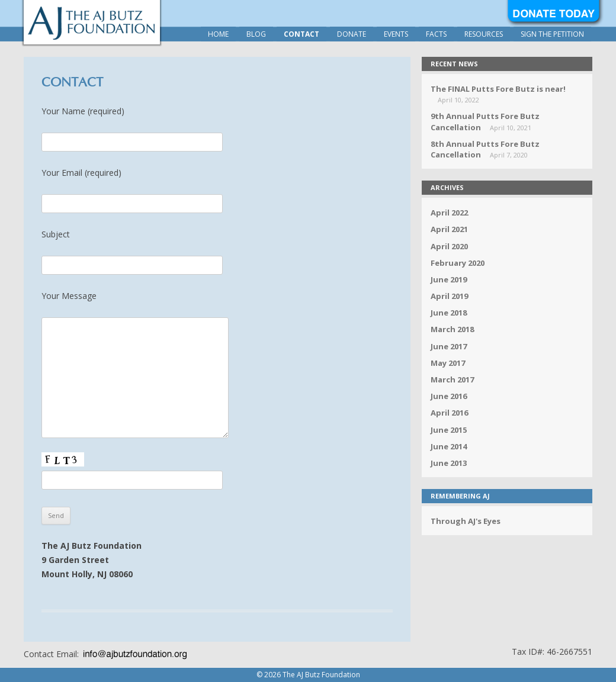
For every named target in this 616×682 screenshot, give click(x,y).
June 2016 (449, 396)
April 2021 (449, 229)
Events (396, 34)
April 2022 (449, 213)
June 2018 (449, 313)
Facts (436, 34)
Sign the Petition (552, 34)
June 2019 (449, 279)
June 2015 (449, 430)
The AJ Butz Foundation (92, 22)
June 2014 (449, 446)
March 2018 (452, 329)
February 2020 (458, 263)
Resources (484, 34)
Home (218, 34)
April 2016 (449, 413)
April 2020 (449, 246)
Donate (352, 34)
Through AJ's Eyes (466, 521)
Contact (301, 34)
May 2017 (448, 363)
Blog (256, 34)
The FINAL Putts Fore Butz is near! (498, 89)
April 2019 (449, 296)
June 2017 (449, 346)
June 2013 (449, 463)
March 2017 (452, 379)
